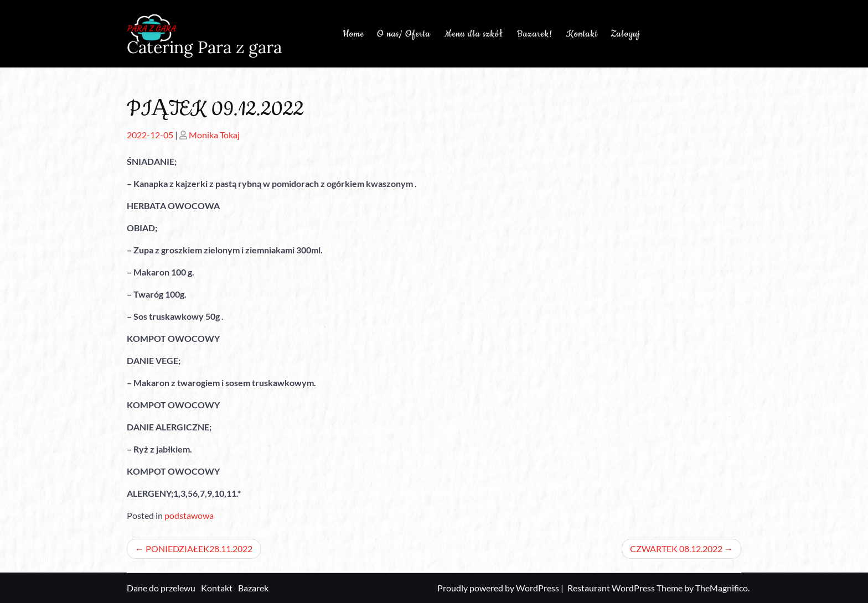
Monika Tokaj (214, 135)
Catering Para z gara (204, 47)
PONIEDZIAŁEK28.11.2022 (199, 549)
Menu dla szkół (474, 34)
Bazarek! (535, 34)
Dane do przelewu (161, 588)
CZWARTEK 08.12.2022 (676, 549)
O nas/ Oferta (404, 34)
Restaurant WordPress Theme (626, 588)
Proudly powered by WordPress (499, 588)
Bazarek (253, 588)
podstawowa (189, 515)
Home (353, 34)
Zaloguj (625, 34)
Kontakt (582, 34)
